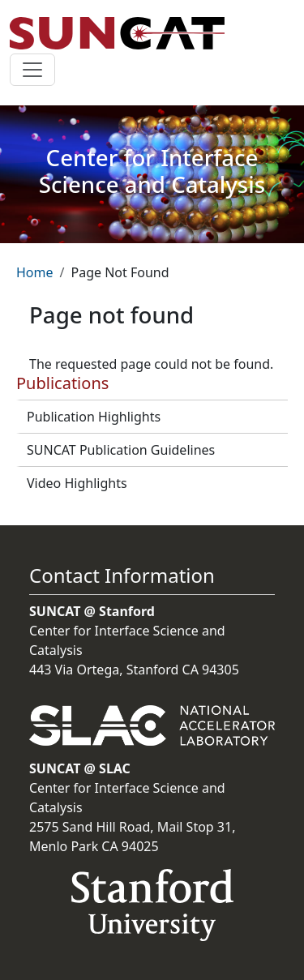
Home (35, 272)
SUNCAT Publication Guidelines (121, 450)
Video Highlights (77, 483)
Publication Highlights (94, 417)
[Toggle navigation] (32, 70)
